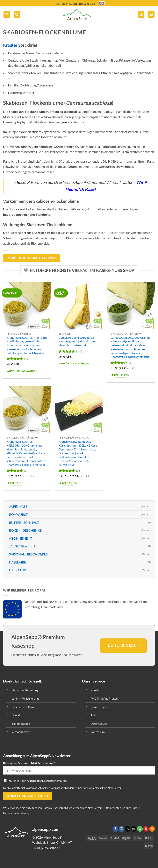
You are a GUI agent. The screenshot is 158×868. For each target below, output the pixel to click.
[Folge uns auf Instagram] (121, 829)
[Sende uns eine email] (134, 829)
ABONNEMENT (21, 538)
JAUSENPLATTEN (22, 546)
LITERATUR (17, 570)
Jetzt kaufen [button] (120, 375)
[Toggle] (148, 506)
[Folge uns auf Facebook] (115, 829)
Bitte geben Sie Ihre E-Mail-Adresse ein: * (29, 763)
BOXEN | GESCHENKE (25, 530)
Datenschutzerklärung (16, 813)
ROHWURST (18, 514)
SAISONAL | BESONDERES (28, 554)
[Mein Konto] (141, 15)
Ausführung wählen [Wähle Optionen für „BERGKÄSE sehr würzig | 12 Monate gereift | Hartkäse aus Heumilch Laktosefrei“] (74, 363)
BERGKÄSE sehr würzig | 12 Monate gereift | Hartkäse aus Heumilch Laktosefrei (77, 341)
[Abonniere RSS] (152, 829)
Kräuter (10, 45)
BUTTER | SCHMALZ (24, 522)
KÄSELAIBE (17, 562)
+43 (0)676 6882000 (47, 848)
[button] (7, 15)
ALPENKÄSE (18, 506)
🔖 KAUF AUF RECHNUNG (71, 3)
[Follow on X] (128, 829)
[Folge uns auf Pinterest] (146, 829)
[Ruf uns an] (140, 829)
